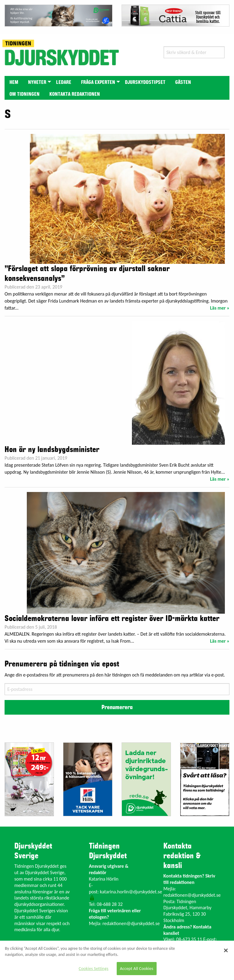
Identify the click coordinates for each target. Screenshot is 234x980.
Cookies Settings (93, 968)
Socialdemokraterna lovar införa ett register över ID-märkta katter (112, 619)
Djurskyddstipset (145, 82)
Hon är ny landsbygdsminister (52, 450)
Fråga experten (98, 82)
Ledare (64, 82)
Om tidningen (25, 94)
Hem (14, 82)
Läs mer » (220, 308)
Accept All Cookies (137, 968)
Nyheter (37, 82)
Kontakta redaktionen (75, 94)
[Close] (226, 950)
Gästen (183, 82)
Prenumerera (117, 707)
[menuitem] (14, 82)
